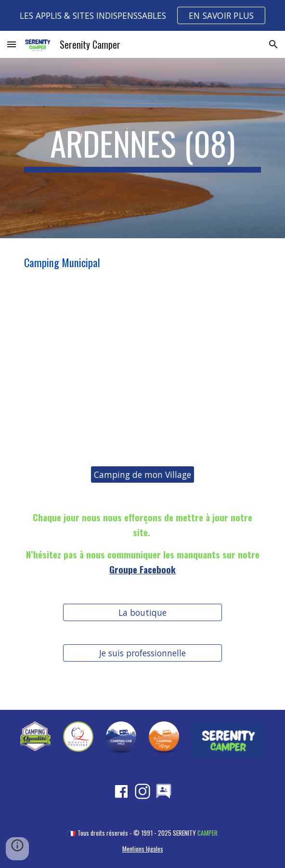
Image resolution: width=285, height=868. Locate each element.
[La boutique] (142, 613)
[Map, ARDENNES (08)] (142, 370)
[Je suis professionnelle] (142, 653)
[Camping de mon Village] (142, 475)
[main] (142, 148)
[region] (142, 15)
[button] (12, 44)
